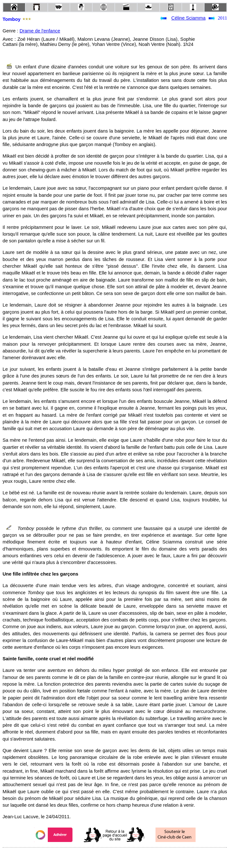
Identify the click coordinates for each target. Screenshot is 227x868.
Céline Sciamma (188, 18)
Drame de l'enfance (40, 31)
